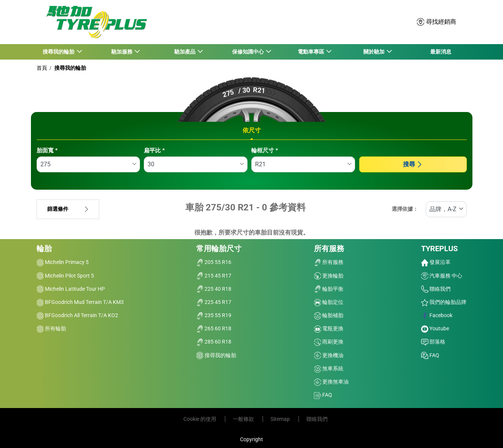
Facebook (437, 315)
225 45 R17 (214, 302)
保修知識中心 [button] (248, 52)
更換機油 (329, 355)
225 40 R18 (214, 289)
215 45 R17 (214, 276)
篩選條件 (68, 209)
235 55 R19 (214, 315)
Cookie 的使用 (200, 419)
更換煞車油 (331, 382)
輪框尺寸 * (265, 150)
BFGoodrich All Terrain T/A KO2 (77, 315)
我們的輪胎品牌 (444, 302)
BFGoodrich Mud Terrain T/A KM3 (80, 302)
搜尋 (413, 164)
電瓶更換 (329, 328)
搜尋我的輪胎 (70, 68)
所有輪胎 (51, 328)
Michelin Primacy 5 (63, 262)
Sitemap (281, 419)
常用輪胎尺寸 (219, 249)
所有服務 (329, 249)
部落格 (433, 342)
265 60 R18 (214, 328)
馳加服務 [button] (122, 52)
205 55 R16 (214, 262)
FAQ (323, 395)
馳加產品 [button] (185, 52)
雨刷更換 (329, 342)
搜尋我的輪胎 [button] (59, 52)
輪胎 (44, 249)
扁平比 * (154, 150)
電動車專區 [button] (311, 52)
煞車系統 (329, 368)
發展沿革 (436, 262)
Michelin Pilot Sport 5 (65, 276)
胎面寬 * (47, 150)
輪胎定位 (329, 302)
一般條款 (244, 419)
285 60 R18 (214, 342)
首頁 (42, 68)
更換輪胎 (329, 276)
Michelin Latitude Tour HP (71, 289)
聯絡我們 (436, 289)
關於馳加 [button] (374, 52)
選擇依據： (405, 209)
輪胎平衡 (329, 289)
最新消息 (441, 52)
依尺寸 (252, 130)
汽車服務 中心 (442, 276)
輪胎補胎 (329, 315)
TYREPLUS (439, 249)
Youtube (435, 328)
